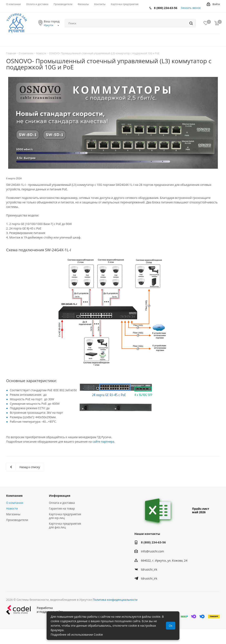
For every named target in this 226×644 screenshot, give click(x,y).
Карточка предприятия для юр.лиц (65, 516)
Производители (17, 520)
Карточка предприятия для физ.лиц (65, 525)
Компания (14, 495)
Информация (60, 495)
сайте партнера (103, 442)
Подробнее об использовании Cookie (77, 635)
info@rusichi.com (153, 551)
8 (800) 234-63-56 (166, 8)
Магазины (13, 514)
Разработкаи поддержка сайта (35, 610)
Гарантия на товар (62, 508)
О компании (15, 503)
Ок (171, 626)
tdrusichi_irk (149, 569)
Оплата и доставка (62, 503)
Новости (12, 508)
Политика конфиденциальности (115, 600)
